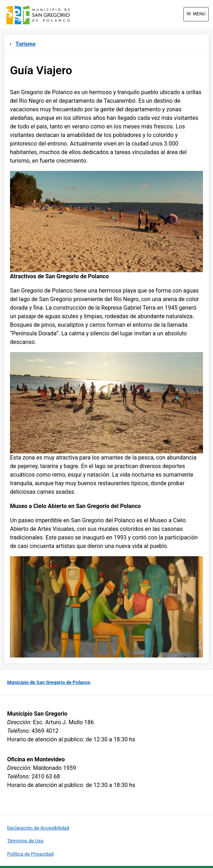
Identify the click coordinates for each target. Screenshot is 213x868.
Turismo (23, 44)
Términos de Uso (25, 841)
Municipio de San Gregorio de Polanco (49, 682)
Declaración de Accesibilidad (38, 828)
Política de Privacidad (30, 854)
